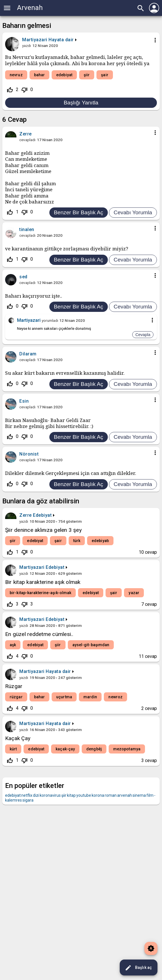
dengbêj (94, 749)
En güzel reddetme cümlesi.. (39, 634)
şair (105, 75)
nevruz (16, 75)
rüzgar (16, 697)
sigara (28, 800)
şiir (87, 75)
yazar (134, 593)
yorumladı (50, 320)
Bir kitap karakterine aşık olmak (43, 582)
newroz (115, 697)
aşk (13, 645)
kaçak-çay (65, 749)
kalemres (13, 800)
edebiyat (64, 75)
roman (111, 795)
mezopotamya (127, 749)
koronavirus (50, 795)
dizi (36, 795)
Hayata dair (61, 40)
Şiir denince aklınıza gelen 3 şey (43, 530)
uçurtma (64, 697)
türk (77, 541)
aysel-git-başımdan (91, 645)
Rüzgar (14, 686)
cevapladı (27, 140)
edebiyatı (100, 541)
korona (98, 795)
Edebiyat (42, 515)
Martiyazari (32, 567)
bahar (40, 75)
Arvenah (30, 8)
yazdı (27, 46)
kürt (13, 749)
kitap (71, 795)
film (150, 795)
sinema (139, 795)
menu (7, 8)
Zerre (26, 515)
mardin (90, 697)
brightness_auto (151, 948)
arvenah (125, 795)
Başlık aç (138, 968)
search (141, 8)
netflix (27, 795)
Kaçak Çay (18, 738)
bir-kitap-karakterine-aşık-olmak (40, 593)
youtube (84, 795)
